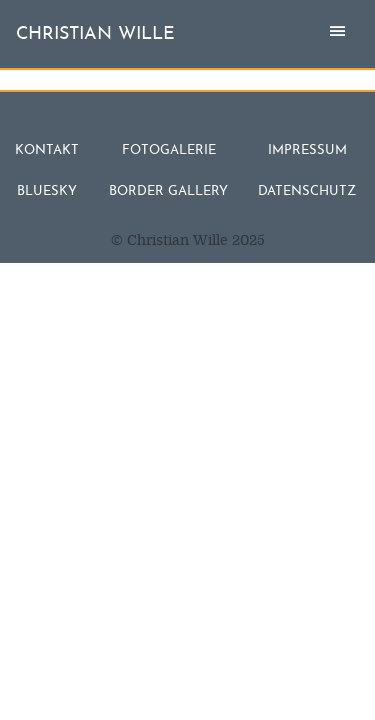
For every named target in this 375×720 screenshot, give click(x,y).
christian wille (95, 34)
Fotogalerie (169, 150)
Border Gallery (168, 191)
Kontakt (47, 150)
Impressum (307, 150)
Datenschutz (307, 191)
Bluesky (47, 191)
